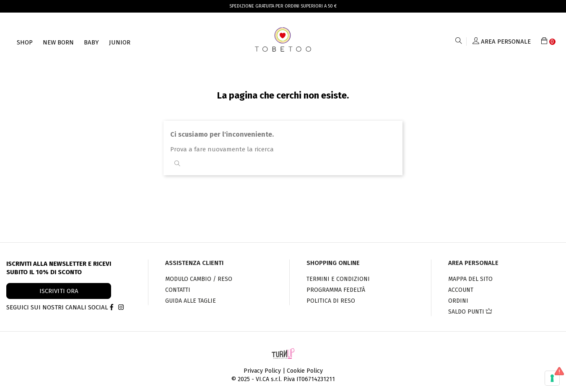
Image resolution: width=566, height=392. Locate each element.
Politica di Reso (331, 301)
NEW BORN (58, 42)
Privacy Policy (262, 371)
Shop (25, 42)
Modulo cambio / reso (199, 279)
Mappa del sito (470, 279)
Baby (91, 42)
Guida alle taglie (191, 301)
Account (461, 290)
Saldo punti (470, 312)
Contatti (178, 290)
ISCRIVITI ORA (59, 291)
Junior (120, 42)
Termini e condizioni (338, 279)
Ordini (458, 301)
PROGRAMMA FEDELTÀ (336, 290)
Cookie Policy (305, 371)
